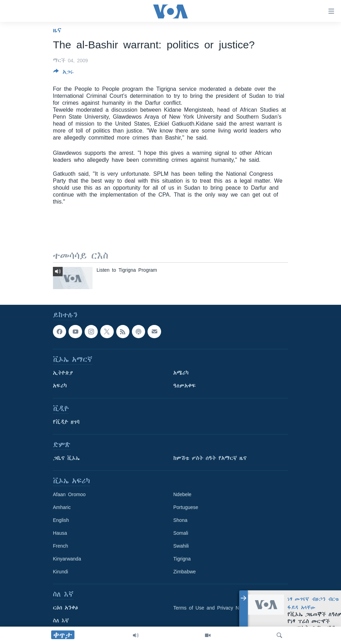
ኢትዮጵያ (63, 373)
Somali (181, 533)
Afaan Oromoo (69, 494)
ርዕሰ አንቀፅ (65, 608)
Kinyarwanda (67, 559)
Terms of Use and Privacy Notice (211, 608)
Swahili (181, 546)
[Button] (64, 73)
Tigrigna (182, 559)
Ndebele (182, 494)
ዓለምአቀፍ (185, 386)
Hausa (60, 533)
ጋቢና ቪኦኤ (66, 458)
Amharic (62, 507)
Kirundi (61, 572)
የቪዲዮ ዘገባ (66, 422)
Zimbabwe (185, 572)
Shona (180, 520)
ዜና (57, 30)
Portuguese (186, 507)
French (61, 546)
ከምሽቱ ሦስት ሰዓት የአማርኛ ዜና (210, 458)
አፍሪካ (60, 386)
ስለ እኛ (61, 621)
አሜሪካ (181, 373)
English (61, 520)
